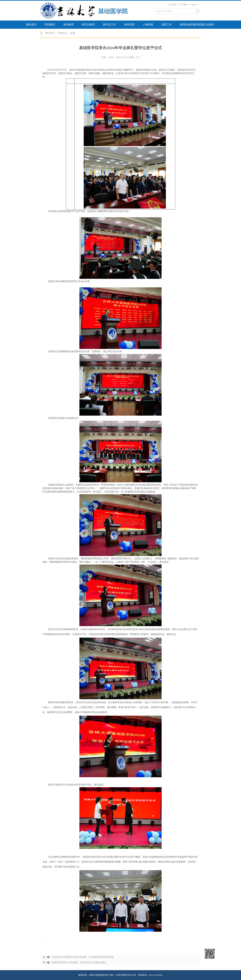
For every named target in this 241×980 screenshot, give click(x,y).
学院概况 (50, 25)
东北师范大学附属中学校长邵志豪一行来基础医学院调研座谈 (83, 957)
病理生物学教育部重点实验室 (197, 25)
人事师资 (148, 25)
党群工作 (167, 25)
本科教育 (68, 25)
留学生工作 (109, 25)
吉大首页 (173, 5)
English (194, 5)
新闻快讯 (62, 33)
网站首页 (31, 25)
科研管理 (129, 25)
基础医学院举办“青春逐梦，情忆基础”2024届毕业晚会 (79, 963)
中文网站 (184, 5)
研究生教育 (88, 25)
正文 (73, 33)
